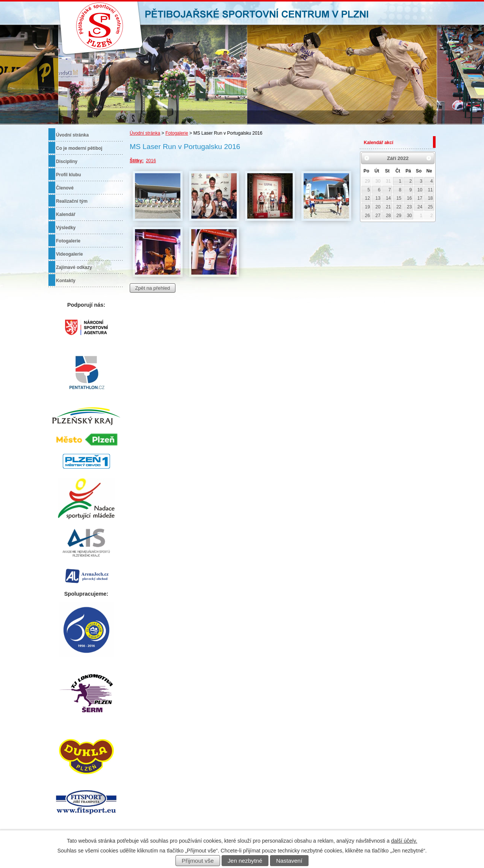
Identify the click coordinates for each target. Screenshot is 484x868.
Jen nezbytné (245, 861)
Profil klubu (68, 175)
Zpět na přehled (152, 288)
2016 (151, 161)
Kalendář (66, 214)
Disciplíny (67, 161)
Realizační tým (72, 201)
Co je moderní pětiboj (79, 148)
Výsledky (66, 228)
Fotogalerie (177, 133)
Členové (65, 188)
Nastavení (289, 861)
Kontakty (66, 281)
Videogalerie (69, 254)
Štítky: (137, 161)
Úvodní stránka (145, 133)
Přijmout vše (198, 861)
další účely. (404, 841)
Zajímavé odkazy (74, 267)
